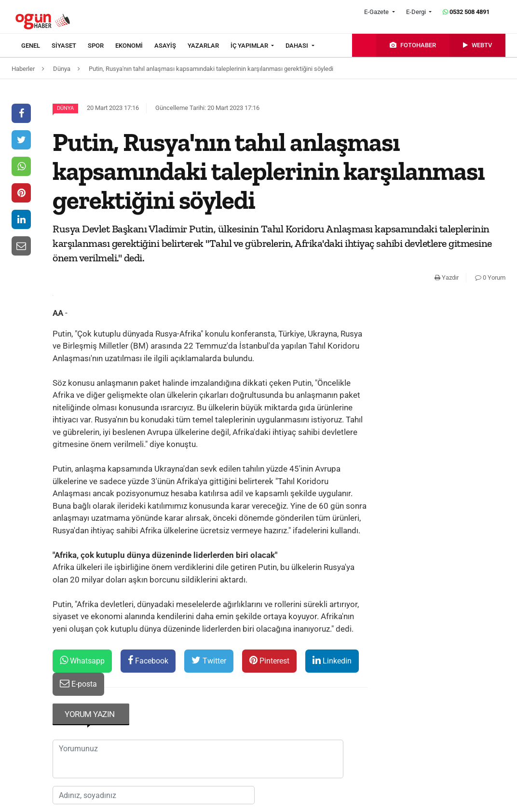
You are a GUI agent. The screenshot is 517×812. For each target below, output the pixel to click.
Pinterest (269, 660)
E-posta (78, 683)
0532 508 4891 (466, 12)
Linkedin (332, 660)
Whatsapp (82, 660)
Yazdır (447, 277)
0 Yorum (490, 277)
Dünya (65, 108)
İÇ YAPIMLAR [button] (250, 46)
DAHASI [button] (298, 46)
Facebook (148, 660)
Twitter (209, 660)
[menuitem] (36, 46)
